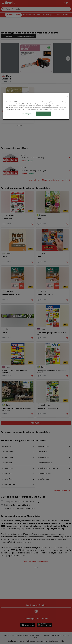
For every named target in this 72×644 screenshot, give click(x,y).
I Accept (44, 114)
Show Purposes (27, 114)
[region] (36, 106)
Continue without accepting (59, 96)
